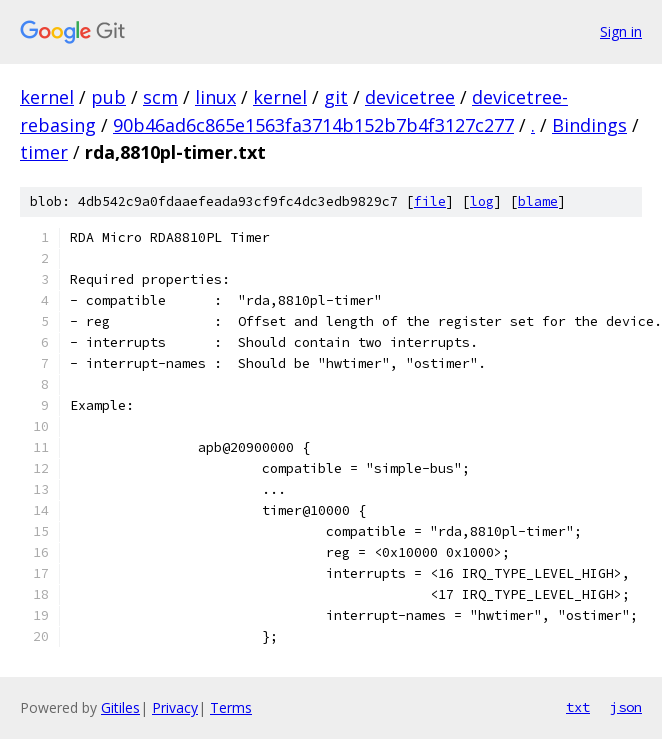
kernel (47, 97)
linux (215, 97)
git (336, 97)
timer (44, 152)
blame (538, 201)
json (626, 707)
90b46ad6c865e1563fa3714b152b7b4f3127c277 (313, 125)
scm (160, 97)
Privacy (175, 707)
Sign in (621, 31)
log (482, 201)
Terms (231, 707)
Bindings (589, 125)
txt (578, 707)
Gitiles (120, 707)
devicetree (410, 97)
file (430, 201)
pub (108, 97)
